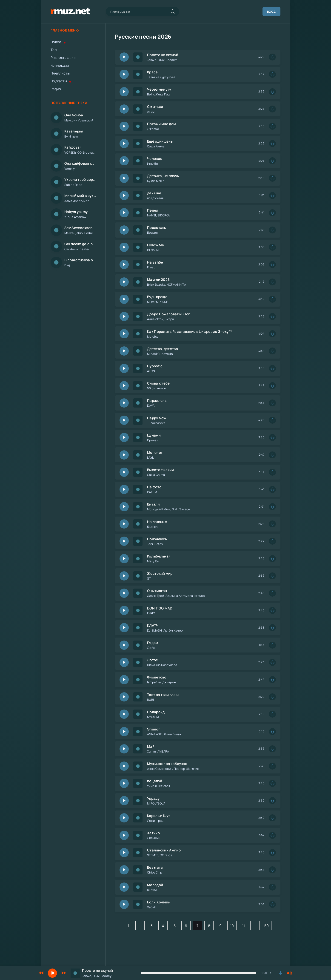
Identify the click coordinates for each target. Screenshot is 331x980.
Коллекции (60, 65)
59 (267, 926)
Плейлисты (60, 73)
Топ (54, 50)
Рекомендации (63, 58)
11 (244, 926)
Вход (271, 12)
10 (232, 926)
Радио (56, 89)
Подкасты (61, 81)
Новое (58, 42)
